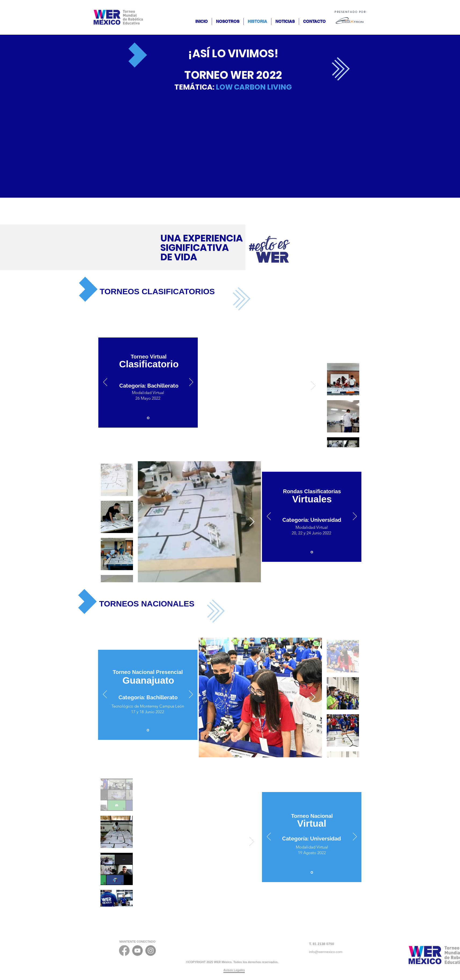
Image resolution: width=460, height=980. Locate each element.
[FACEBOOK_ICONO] (124, 951)
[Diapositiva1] (148, 418)
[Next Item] (313, 385)
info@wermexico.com (326, 952)
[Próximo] (191, 382)
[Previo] (105, 382)
